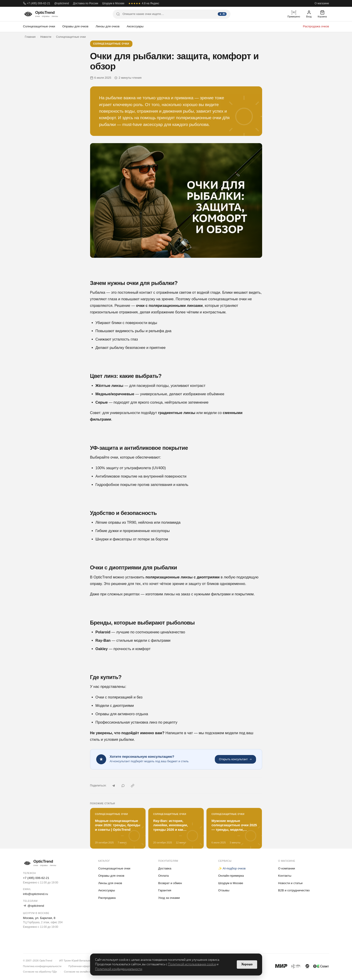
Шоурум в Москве (113, 3)
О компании (287, 868)
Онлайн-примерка (231, 876)
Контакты (285, 876)
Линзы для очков (108, 26)
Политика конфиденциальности (42, 966)
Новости (46, 37)
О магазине (322, 3)
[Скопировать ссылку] (132, 786)
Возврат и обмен (170, 883)
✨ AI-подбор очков (232, 868)
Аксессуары (135, 26)
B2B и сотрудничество (294, 890)
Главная (30, 37)
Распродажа (107, 898)
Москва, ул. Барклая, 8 (39, 918)
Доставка (165, 868)
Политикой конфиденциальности (119, 969)
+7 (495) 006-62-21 (37, 3)
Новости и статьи (290, 883)
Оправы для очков (75, 26)
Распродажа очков (316, 26)
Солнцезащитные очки (39, 26)
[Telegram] (113, 786)
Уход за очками (169, 898)
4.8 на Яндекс (144, 3)
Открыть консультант (235, 759)
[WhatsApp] (123, 786)
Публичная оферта (80, 966)
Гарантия (165, 890)
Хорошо (247, 964)
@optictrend (62, 3)
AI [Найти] (222, 14)
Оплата (163, 876)
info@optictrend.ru (36, 894)
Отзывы (224, 890)
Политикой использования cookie (192, 964)
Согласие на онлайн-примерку (82, 972)
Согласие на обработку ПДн (40, 972)
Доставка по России (85, 3)
